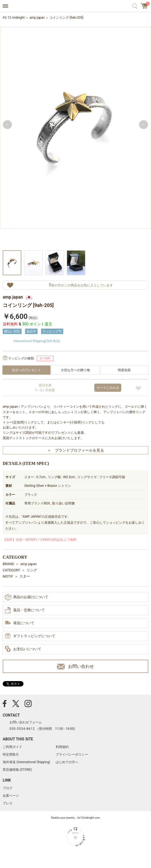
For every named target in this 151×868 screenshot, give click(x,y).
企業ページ (11, 796)
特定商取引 (11, 754)
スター (25, 576)
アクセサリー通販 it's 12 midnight (75, 6)
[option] (75, 138)
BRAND (8, 564)
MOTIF (8, 576)
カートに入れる (108, 388)
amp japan (37, 18)
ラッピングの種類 (21, 358)
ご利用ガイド (12, 747)
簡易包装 (124, 370)
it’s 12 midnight (14, 18)
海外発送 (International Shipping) (26, 762)
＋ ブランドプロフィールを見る (76, 450)
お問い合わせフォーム (26, 722)
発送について (20, 623)
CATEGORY (11, 570)
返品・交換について (25, 610)
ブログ (8, 788)
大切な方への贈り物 (75, 370)
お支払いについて (23, 649)
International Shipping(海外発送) (37, 341)
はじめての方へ (67, 762)
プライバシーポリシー (72, 754)
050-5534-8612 (22, 729)
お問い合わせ (75, 667)
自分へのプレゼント (26, 370)
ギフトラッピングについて (30, 636)
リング (32, 570)
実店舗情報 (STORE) (17, 770)
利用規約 (62, 747)
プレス (8, 803)
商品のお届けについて (27, 597)
